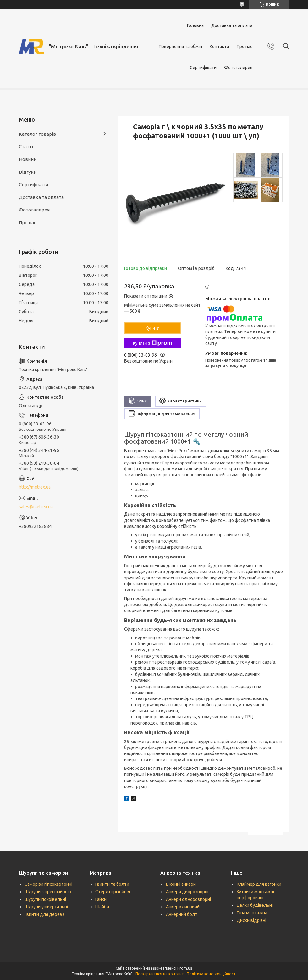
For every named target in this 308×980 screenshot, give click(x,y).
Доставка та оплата (232, 25)
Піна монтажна (252, 913)
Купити (153, 328)
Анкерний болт (182, 914)
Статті (26, 147)
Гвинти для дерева (44, 914)
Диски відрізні (251, 920)
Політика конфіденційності (212, 974)
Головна (195, 25)
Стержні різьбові (113, 892)
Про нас (245, 47)
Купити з (152, 343)
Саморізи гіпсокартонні (48, 884)
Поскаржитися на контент (160, 974)
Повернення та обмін (180, 47)
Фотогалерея (238, 68)
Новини (28, 159)
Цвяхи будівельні (255, 905)
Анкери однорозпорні (188, 899)
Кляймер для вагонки (259, 884)
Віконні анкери (181, 884)
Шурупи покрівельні (45, 899)
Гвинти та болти (112, 884)
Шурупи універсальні (46, 907)
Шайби (102, 907)
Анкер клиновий (183, 907)
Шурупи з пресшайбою (48, 892)
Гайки (101, 899)
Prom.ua (185, 968)
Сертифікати (203, 68)
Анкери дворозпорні (187, 892)
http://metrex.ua (35, 487)
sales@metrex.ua (36, 507)
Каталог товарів (37, 134)
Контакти (219, 47)
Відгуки (28, 172)
